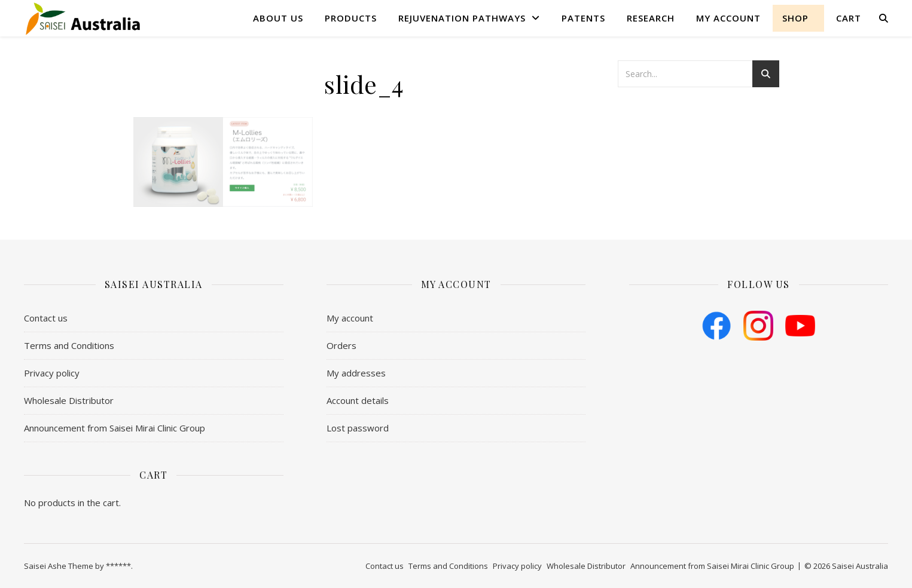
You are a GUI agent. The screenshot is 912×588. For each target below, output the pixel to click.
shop (795, 18)
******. (119, 566)
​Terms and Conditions (69, 345)
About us (278, 18)
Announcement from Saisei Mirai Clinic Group (115, 428)
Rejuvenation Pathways (462, 18)
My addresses (356, 373)
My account (728, 18)
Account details (358, 400)
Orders (341, 345)
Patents (583, 18)
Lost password (358, 428)
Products (351, 18)
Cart (849, 18)
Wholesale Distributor (69, 400)
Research (651, 18)
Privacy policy (52, 373)
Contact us (46, 318)
